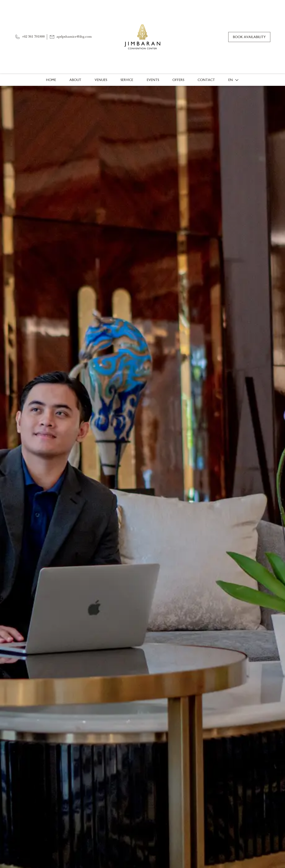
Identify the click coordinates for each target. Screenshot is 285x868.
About (75, 80)
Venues (101, 80)
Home (51, 80)
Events (153, 80)
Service (127, 80)
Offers (178, 80)
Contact (206, 80)
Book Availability (249, 37)
